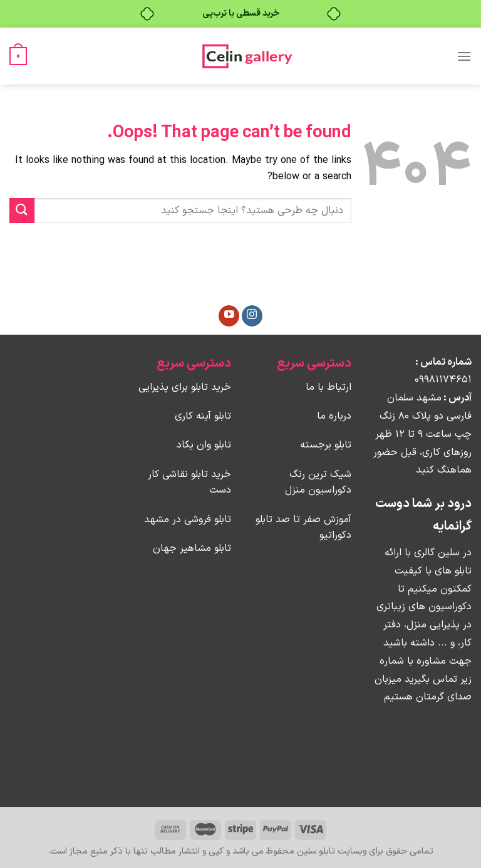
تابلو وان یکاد (204, 445)
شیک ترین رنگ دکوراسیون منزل (318, 483)
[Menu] (464, 56)
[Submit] (22, 210)
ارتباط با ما (328, 387)
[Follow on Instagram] (252, 316)
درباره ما (334, 416)
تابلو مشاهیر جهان (192, 548)
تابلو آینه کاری (203, 416)
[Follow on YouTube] (229, 316)
